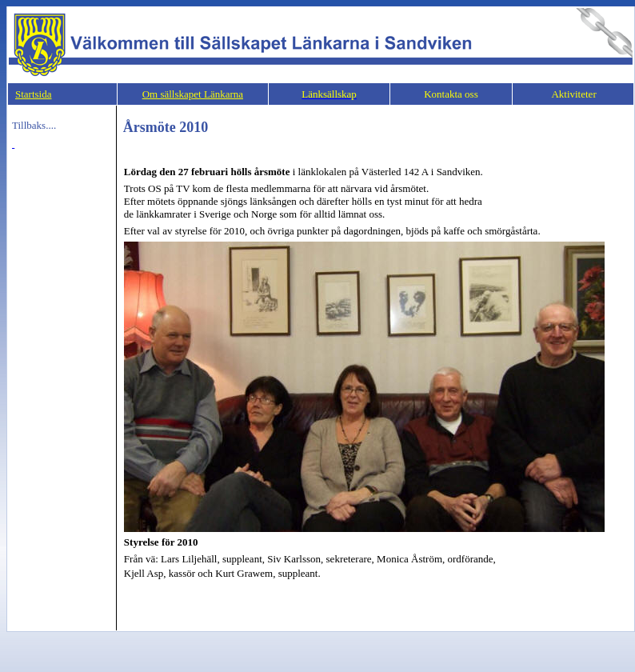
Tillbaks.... (34, 125)
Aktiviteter (573, 94)
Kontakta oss (451, 94)
